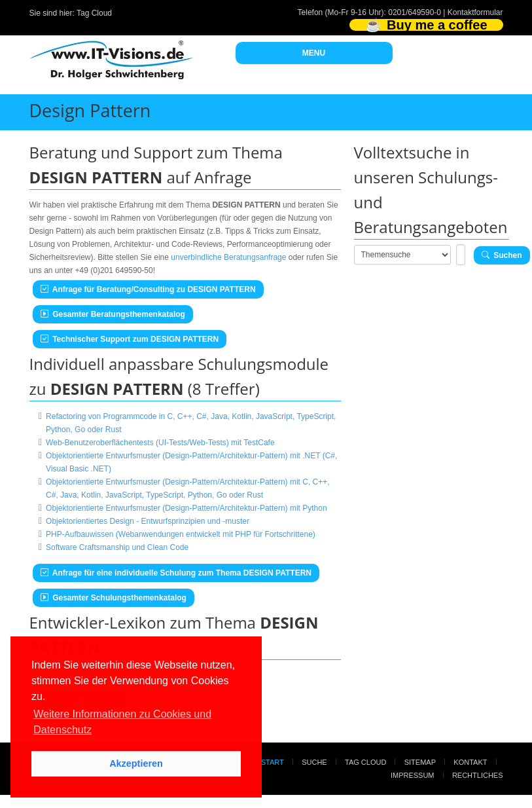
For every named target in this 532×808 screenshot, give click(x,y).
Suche (314, 762)
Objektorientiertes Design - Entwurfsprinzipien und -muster (148, 521)
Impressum (413, 775)
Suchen (502, 255)
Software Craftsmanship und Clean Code (117, 547)
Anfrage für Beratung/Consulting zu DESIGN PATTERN (148, 289)
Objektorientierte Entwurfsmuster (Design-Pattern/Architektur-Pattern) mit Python (186, 508)
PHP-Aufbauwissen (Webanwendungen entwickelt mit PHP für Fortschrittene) (181, 534)
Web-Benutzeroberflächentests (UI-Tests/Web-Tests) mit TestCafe (160, 443)
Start (273, 762)
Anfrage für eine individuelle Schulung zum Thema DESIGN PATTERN (176, 573)
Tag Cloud (94, 13)
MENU (314, 53)
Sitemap (420, 762)
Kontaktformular (475, 12)
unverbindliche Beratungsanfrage (228, 257)
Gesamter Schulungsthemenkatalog (114, 598)
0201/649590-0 (415, 12)
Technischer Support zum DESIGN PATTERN (130, 339)
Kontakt (470, 762)
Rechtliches (478, 775)
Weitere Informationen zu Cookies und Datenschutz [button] (122, 722)
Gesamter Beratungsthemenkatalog (113, 314)
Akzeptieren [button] (136, 763)
